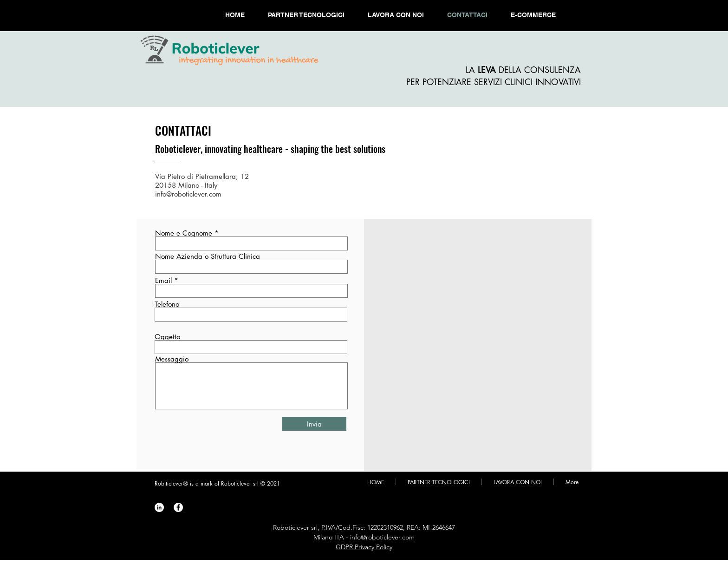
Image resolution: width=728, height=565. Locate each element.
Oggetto (167, 337)
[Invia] (314, 424)
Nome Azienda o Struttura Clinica (208, 256)
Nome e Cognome (184, 233)
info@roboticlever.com (188, 194)
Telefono (167, 304)
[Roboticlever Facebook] (178, 507)
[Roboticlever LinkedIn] (159, 507)
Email (163, 280)
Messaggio (172, 359)
